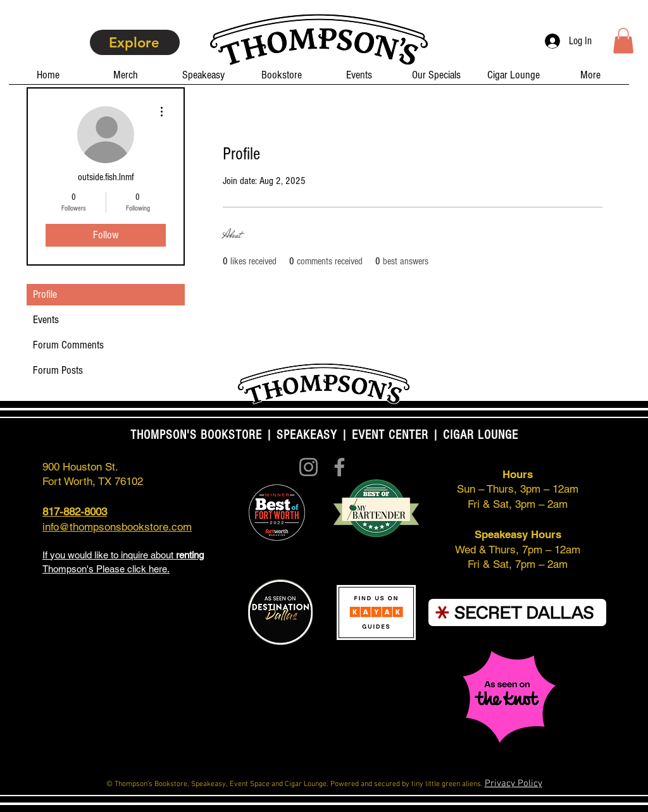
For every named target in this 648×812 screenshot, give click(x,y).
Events (46, 320)
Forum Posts (58, 370)
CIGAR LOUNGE (481, 435)
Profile (45, 294)
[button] (623, 41)
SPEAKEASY (307, 435)
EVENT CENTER (390, 435)
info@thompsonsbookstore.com (117, 527)
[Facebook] (340, 467)
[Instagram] (308, 467)
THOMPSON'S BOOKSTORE (198, 435)
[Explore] (135, 42)
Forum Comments (68, 345)
